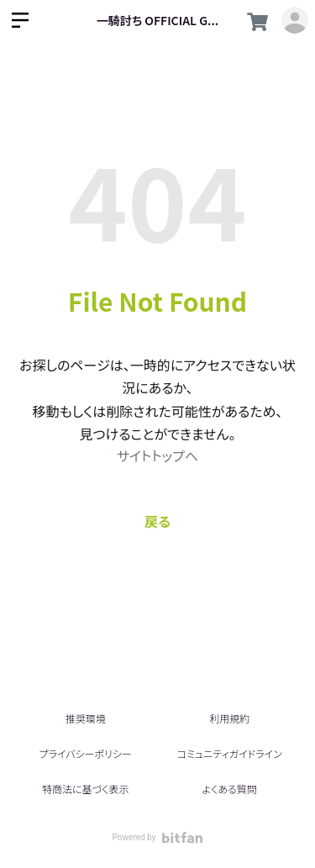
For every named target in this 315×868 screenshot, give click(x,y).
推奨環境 (86, 718)
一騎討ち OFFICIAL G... (157, 20)
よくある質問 (230, 789)
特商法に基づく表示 (85, 789)
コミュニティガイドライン (230, 753)
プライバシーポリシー (86, 753)
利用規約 (229, 718)
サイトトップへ (157, 455)
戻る (157, 521)
